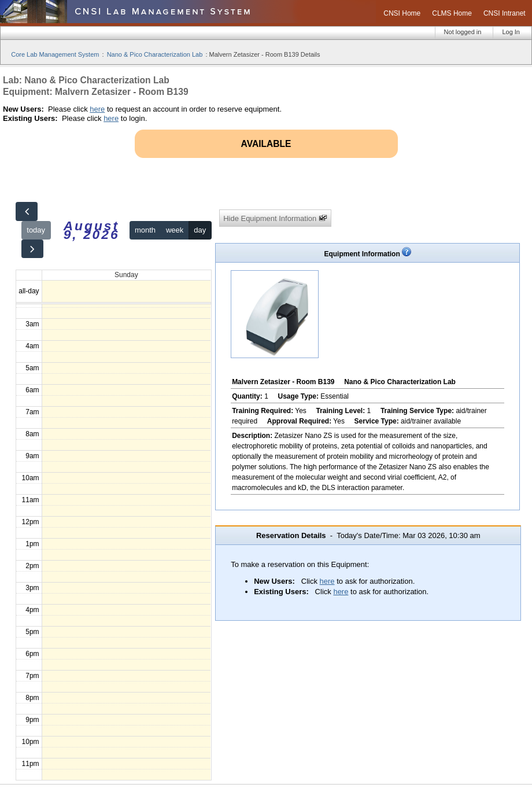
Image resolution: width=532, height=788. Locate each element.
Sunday (126, 275)
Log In (511, 32)
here (97, 109)
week (175, 230)
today (36, 230)
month (145, 230)
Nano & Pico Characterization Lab (155, 54)
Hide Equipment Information (275, 218)
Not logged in (463, 32)
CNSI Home (402, 13)
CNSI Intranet (505, 13)
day (200, 230)
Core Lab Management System (55, 54)
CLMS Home (452, 13)
